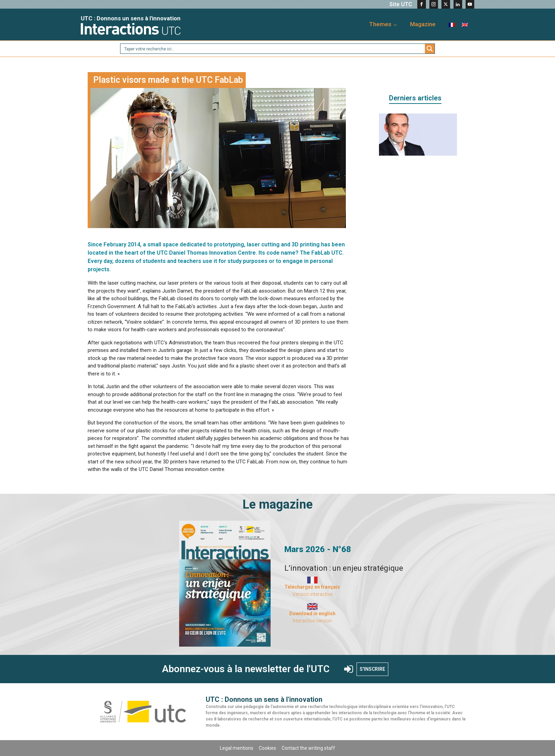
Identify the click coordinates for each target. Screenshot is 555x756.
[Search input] (273, 49)
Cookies (267, 748)
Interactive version (312, 621)
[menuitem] (452, 24)
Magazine (423, 24)
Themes (380, 24)
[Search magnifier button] (430, 49)
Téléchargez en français (312, 587)
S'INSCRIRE (372, 669)
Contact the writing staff (308, 748)
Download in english (312, 613)
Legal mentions (237, 748)
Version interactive (312, 594)
